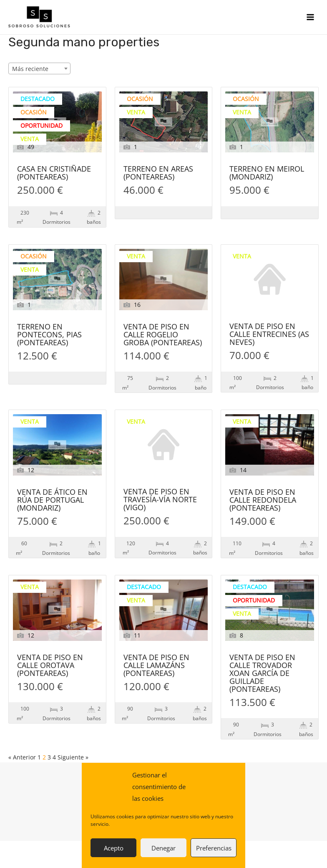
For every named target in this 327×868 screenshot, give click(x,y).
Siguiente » (73, 757)
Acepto (114, 848)
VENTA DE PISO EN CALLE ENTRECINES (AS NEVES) (269, 335)
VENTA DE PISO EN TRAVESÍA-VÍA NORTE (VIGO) (160, 500)
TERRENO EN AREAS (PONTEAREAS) (158, 173)
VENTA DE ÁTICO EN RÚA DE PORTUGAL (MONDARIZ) (52, 500)
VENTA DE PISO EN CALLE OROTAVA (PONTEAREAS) (50, 666)
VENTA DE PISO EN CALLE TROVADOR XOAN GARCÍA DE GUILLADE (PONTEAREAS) (262, 674)
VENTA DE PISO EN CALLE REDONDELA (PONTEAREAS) (263, 500)
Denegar (163, 848)
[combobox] (39, 68)
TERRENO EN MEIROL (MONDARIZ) (267, 173)
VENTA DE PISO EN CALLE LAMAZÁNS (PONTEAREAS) (156, 666)
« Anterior (22, 757)
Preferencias (214, 848)
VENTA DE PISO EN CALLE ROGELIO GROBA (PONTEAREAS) (163, 335)
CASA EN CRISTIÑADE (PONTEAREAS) (54, 173)
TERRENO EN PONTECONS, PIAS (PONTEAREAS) (49, 335)
